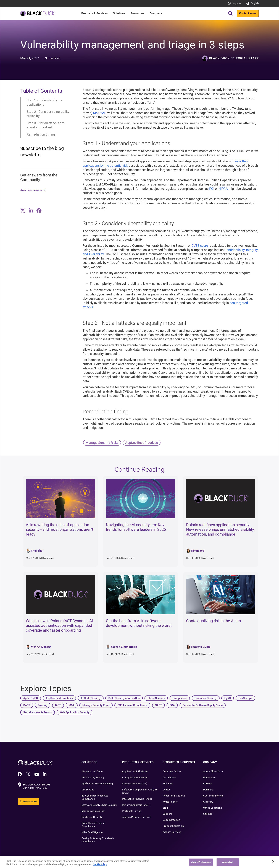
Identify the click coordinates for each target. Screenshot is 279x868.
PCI (212, 189)
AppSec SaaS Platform (135, 771)
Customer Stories (213, 796)
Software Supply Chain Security (99, 805)
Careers (208, 784)
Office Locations (213, 808)
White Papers (170, 802)
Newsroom (209, 777)
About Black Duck (213, 771)
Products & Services (94, 13)
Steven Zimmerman (124, 647)
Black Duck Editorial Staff (234, 58)
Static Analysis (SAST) (135, 784)
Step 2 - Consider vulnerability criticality (48, 114)
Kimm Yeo (198, 551)
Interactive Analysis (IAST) (137, 799)
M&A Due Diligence (92, 832)
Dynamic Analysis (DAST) (136, 805)
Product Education (173, 826)
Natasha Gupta (201, 647)
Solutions (119, 13)
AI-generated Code (92, 771)
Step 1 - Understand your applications (44, 102)
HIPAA (223, 189)
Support (237, 3)
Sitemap (208, 814)
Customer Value (172, 771)
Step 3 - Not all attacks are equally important (46, 125)
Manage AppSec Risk (93, 811)
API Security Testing (93, 777)
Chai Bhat (37, 551)
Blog (165, 808)
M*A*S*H (100, 113)
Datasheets (169, 777)
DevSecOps (88, 790)
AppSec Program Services (137, 817)
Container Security (92, 817)
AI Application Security (135, 777)
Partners (208, 790)
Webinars (168, 784)
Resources (137, 13)
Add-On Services (172, 832)
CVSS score (200, 246)
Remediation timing (41, 134)
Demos (167, 790)
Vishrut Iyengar (41, 647)
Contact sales (248, 13)
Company (156, 13)
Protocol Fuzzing (132, 811)
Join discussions (31, 190)
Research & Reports (174, 796)
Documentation (171, 820)
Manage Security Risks (102, 443)
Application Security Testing (97, 784)
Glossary (208, 802)
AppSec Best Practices (142, 443)
